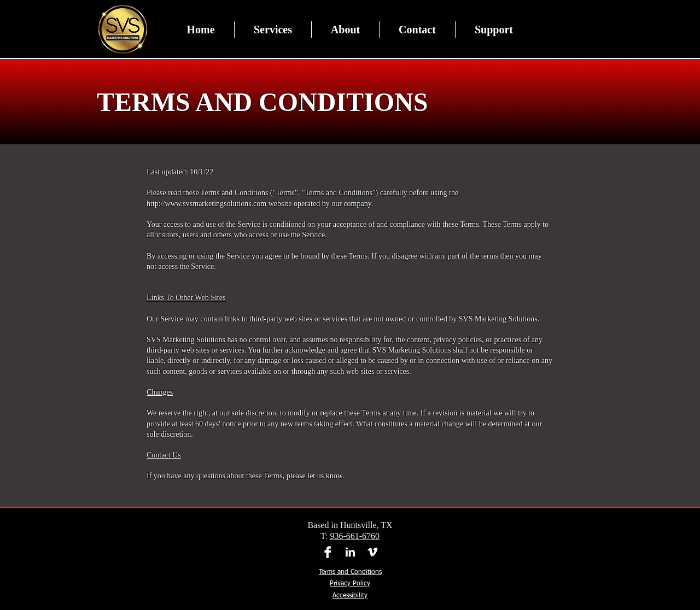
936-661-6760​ (355, 536)
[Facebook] (328, 552)
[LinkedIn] (350, 552)
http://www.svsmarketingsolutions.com (206, 204)
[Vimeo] (372, 552)
